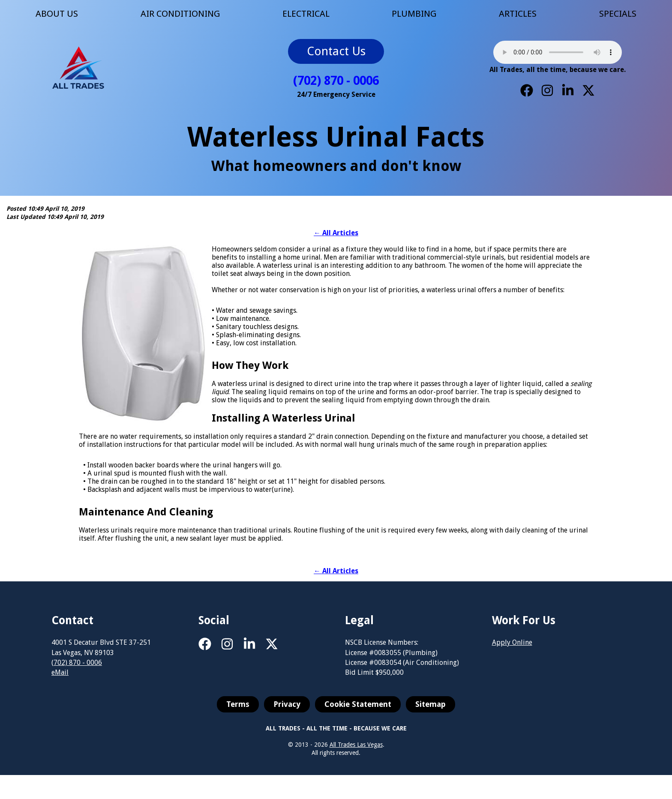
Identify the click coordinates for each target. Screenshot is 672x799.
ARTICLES (518, 14)
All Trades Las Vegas (356, 751)
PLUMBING (414, 14)
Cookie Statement (358, 711)
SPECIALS (618, 14)
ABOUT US (57, 14)
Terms (238, 711)
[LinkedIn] (568, 90)
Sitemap (430, 711)
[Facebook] (527, 90)
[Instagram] (547, 90)
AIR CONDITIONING (180, 14)
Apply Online (512, 649)
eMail (60, 679)
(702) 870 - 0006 (336, 81)
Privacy (287, 711)
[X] (588, 90)
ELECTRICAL (306, 14)
